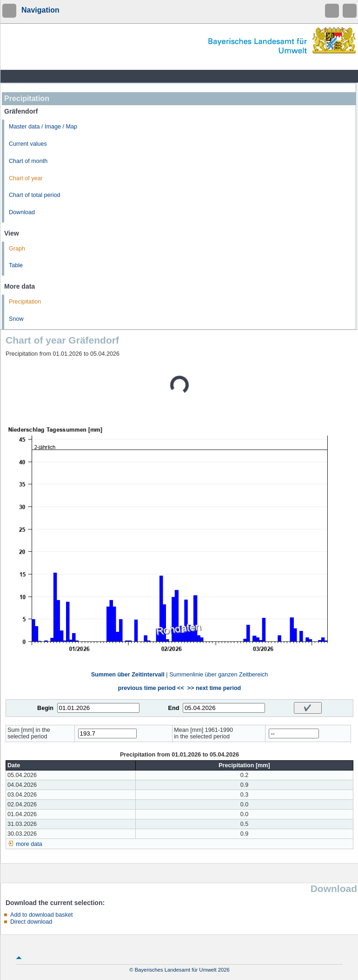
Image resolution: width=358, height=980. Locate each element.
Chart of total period (35, 195)
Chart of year (26, 178)
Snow (16, 319)
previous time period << (151, 688)
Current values (28, 144)
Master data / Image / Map (43, 127)
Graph (17, 249)
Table (16, 265)
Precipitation (25, 302)
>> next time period (214, 688)
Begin (45, 708)
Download (22, 212)
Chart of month (28, 161)
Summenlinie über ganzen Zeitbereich (219, 675)
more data (29, 844)
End (174, 708)
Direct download (31, 922)
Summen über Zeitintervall (128, 675)
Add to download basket (41, 915)
